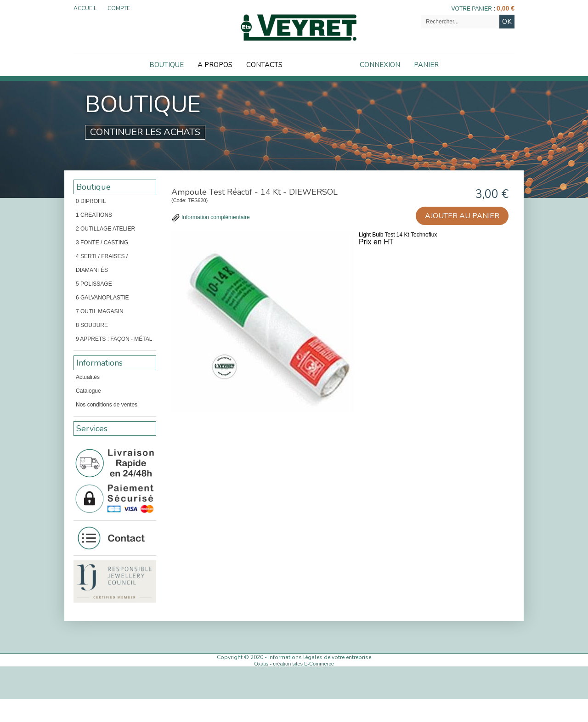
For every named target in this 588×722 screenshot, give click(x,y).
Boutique (167, 65)
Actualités (88, 377)
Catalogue (88, 391)
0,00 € (506, 8)
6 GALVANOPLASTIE (102, 298)
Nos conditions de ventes (107, 405)
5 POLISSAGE (94, 284)
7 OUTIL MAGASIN (100, 311)
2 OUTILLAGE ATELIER (105, 229)
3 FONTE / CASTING (102, 243)
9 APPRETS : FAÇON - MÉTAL (114, 339)
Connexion (380, 65)
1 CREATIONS (94, 215)
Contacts (264, 65)
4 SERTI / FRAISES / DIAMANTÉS (102, 263)
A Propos (215, 65)
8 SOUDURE (92, 325)
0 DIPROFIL (91, 201)
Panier (426, 65)
